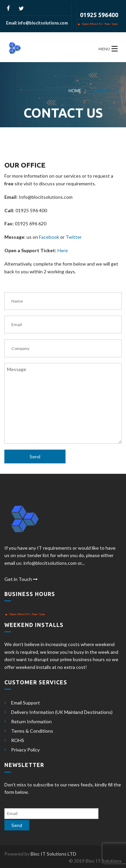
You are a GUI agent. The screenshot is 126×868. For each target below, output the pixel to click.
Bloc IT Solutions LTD (53, 854)
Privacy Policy (25, 750)
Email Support (26, 703)
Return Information (31, 721)
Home (75, 91)
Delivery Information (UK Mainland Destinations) (62, 712)
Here (63, 250)
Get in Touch (21, 579)
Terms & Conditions (32, 731)
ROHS (18, 740)
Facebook (49, 237)
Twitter (74, 237)
